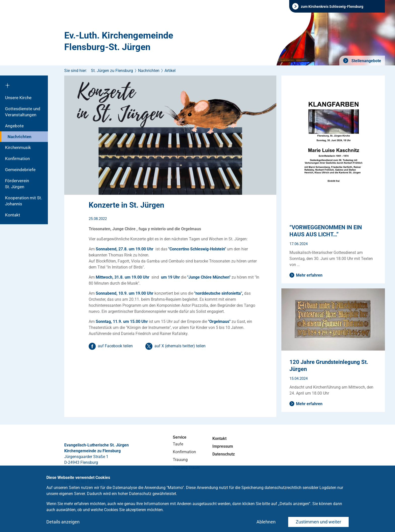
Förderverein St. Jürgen (22, 184)
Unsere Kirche (18, 98)
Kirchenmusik (18, 147)
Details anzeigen (63, 522)
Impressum (223, 446)
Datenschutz (224, 454)
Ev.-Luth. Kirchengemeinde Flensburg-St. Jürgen (119, 41)
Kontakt (13, 215)
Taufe (178, 444)
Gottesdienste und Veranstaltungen (23, 112)
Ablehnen (266, 522)
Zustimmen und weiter (318, 522)
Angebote (14, 126)
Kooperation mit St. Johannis (24, 201)
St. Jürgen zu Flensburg (112, 71)
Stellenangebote (366, 61)
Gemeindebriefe (20, 170)
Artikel (170, 71)
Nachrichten (20, 137)
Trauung (180, 460)
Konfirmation (17, 159)
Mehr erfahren (309, 275)
